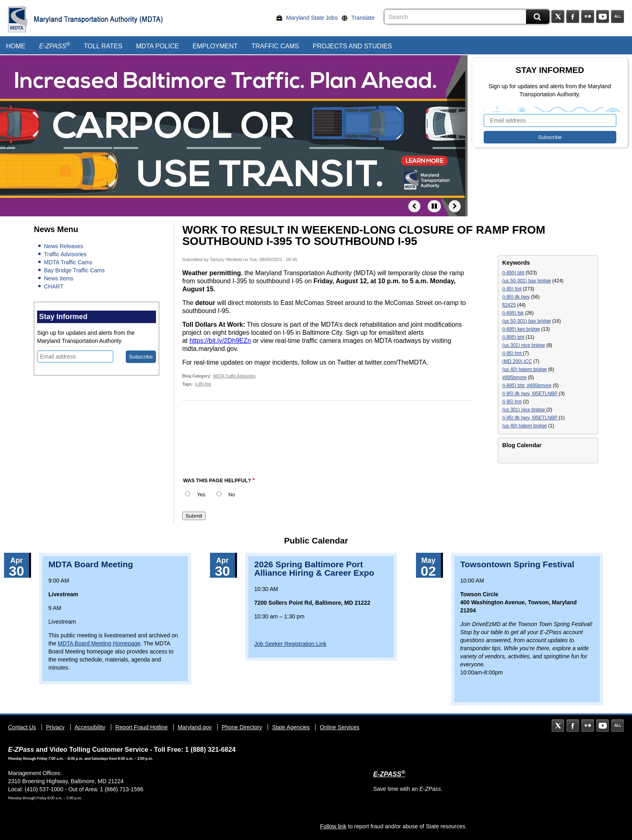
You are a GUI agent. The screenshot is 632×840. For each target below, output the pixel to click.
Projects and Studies (352, 46)
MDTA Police (158, 46)
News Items (59, 278)
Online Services (339, 727)
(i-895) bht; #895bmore (527, 386)
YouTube (603, 17)
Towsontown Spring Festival (517, 564)
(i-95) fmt (203, 384)
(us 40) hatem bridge (525, 369)
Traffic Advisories (65, 254)
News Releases (63, 246)
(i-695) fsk (513, 313)
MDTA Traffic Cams (68, 262)
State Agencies (291, 727)
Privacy (55, 727)
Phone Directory (242, 727)
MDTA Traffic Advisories (234, 376)
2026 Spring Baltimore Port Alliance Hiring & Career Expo (314, 568)
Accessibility (90, 727)
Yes (201, 495)
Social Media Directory (617, 17)
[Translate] (360, 18)
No (232, 495)
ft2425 (509, 305)
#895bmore (515, 377)
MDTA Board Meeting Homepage (99, 643)
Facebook (573, 17)
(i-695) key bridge (521, 329)
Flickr (588, 17)
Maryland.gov (195, 727)
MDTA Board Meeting (91, 564)
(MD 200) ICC (517, 361)
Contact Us (22, 727)
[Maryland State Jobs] (309, 18)
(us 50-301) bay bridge (527, 281)
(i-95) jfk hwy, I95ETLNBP (530, 394)
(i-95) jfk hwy (516, 297)
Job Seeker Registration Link (290, 644)
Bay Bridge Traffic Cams (74, 270)
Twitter (558, 17)
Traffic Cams (275, 46)
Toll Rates (103, 46)
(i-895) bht (513, 273)
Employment (215, 46)
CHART (54, 286)
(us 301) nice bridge (524, 345)
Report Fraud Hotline (141, 727)
